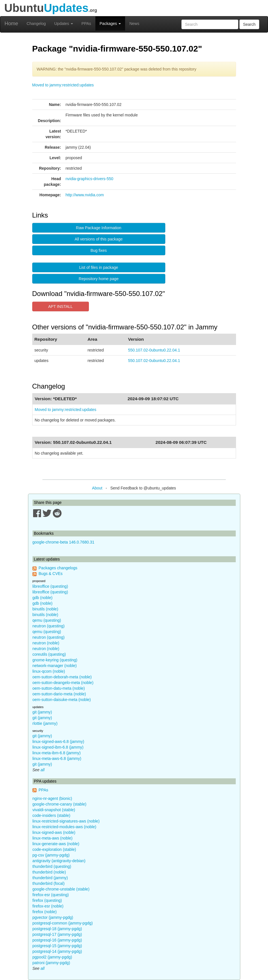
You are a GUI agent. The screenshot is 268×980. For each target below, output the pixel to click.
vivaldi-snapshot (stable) (54, 810)
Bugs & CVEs (51, 574)
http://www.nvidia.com (85, 195)
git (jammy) (42, 712)
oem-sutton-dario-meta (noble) (59, 694)
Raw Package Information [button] (98, 228)
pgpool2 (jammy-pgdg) (52, 957)
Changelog (36, 24)
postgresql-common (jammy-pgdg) (63, 923)
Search (249, 24)
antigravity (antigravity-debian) (59, 861)
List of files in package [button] (99, 267)
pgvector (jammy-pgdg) (53, 917)
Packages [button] (110, 24)
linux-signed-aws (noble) (54, 832)
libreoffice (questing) (50, 586)
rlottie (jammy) (45, 723)
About (97, 488)
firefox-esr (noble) (48, 906)
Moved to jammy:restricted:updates (63, 85)
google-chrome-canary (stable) (60, 804)
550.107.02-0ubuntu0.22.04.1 (154, 350)
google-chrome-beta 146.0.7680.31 (64, 542)
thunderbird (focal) (49, 883)
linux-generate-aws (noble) (56, 844)
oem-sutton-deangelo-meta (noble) (63, 683)
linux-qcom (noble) (49, 671)
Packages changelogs (58, 568)
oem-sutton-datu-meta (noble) (59, 688)
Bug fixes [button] (99, 250)
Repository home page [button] (99, 279)
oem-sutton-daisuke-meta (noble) (62, 700)
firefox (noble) (45, 912)
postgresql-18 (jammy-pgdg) (57, 929)
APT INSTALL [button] (60, 306)
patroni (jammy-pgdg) (51, 963)
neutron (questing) (49, 626)
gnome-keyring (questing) (55, 660)
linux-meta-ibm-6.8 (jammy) (57, 753)
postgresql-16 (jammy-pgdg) (57, 940)
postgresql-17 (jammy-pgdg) (57, 934)
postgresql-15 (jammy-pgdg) (57, 946)
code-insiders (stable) (52, 815)
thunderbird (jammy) (50, 878)
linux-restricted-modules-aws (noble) (65, 827)
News (134, 24)
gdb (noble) (43, 598)
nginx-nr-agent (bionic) (52, 798)
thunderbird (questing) (52, 866)
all (42, 770)
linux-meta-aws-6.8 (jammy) (57, 759)
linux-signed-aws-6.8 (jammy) (58, 742)
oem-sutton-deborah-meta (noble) (62, 677)
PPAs (86, 24)
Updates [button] (64, 24)
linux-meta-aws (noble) (53, 838)
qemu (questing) (47, 620)
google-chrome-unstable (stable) (61, 889)
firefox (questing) (47, 900)
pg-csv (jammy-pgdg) (51, 855)
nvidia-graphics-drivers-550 (90, 179)
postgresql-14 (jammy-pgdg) (57, 951)
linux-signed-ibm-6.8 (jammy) (58, 747)
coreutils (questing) (49, 654)
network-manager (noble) (55, 666)
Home (11, 24)
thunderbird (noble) (49, 872)
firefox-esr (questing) (51, 895)
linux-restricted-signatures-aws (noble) (66, 821)
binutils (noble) (45, 609)
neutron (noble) (46, 643)
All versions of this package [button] (99, 239)
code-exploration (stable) (54, 849)
